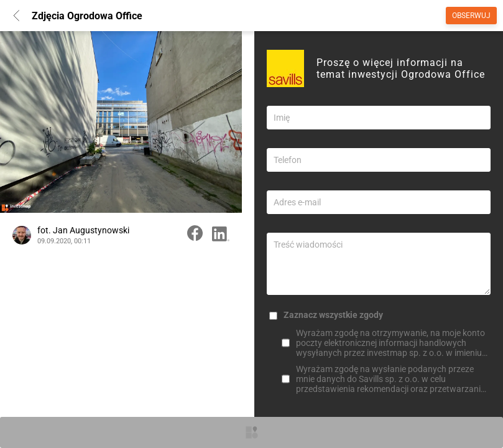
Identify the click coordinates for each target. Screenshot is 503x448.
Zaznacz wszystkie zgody (333, 315)
